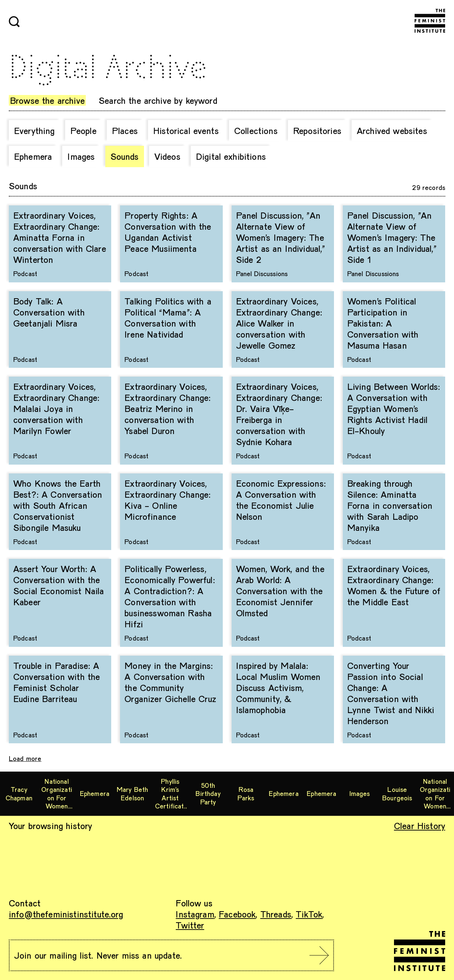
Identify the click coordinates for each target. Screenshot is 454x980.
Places (125, 131)
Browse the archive (47, 100)
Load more (25, 758)
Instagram (195, 914)
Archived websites (392, 131)
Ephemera (33, 156)
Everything (34, 131)
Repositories (317, 131)
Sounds (125, 156)
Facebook (237, 914)
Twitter (190, 925)
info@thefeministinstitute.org (66, 914)
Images (81, 156)
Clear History (420, 826)
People (83, 131)
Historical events (186, 131)
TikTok (309, 914)
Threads (276, 914)
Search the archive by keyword (158, 100)
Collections (256, 131)
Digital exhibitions (231, 156)
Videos (167, 156)
